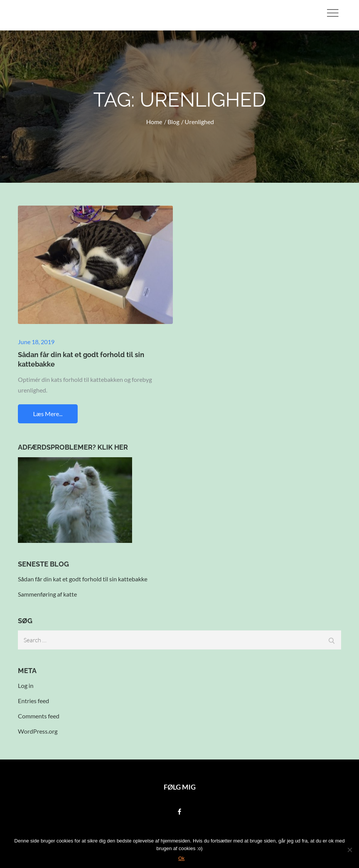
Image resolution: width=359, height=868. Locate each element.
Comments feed (39, 716)
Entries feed (34, 701)
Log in (26, 685)
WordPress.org (38, 731)
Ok (181, 858)
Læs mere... (48, 414)
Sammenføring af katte (47, 594)
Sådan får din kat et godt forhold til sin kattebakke (83, 579)
